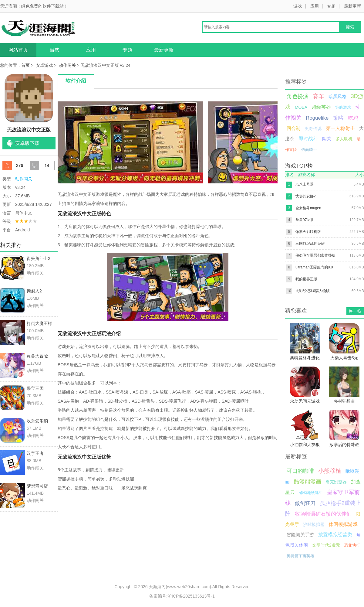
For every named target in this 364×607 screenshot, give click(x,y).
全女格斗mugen (308, 208)
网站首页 (18, 50)
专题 (331, 6)
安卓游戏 (44, 65)
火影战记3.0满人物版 (313, 291)
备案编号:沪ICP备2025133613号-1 (182, 596)
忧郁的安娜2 (306, 196)
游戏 (298, 6)
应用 (315, 6)
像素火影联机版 (308, 232)
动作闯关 (67, 65)
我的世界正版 (306, 279)
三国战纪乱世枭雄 (310, 244)
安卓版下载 (27, 143)
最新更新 (352, 6)
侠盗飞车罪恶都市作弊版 (315, 255)
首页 (25, 65)
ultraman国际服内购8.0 (314, 267)
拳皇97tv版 (304, 220)
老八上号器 (305, 184)
